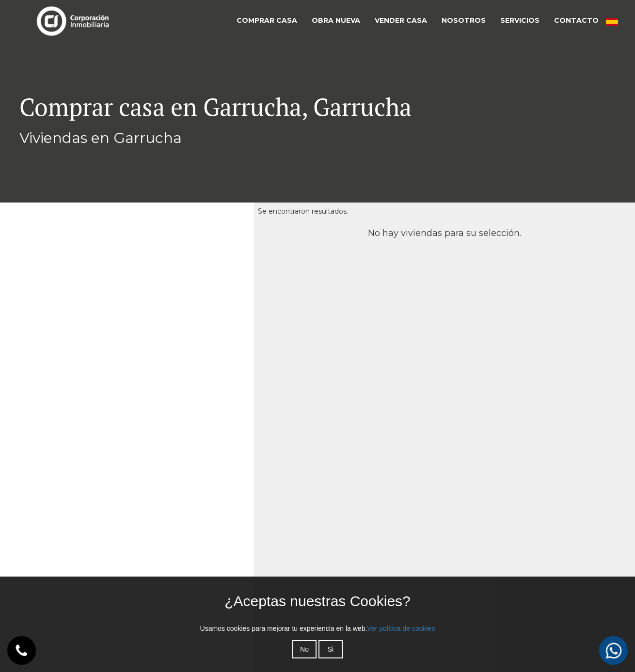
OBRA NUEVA (336, 20)
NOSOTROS (464, 20)
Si (331, 649)
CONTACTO (576, 20)
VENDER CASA (401, 20)
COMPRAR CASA (267, 20)
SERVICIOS (520, 20)
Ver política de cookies (401, 628)
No (304, 649)
